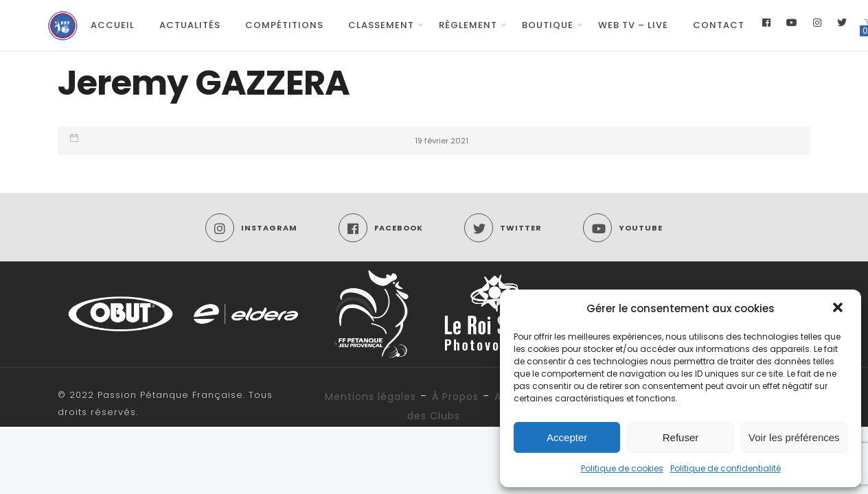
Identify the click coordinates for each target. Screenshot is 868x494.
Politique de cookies (622, 468)
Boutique (548, 25)
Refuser (681, 437)
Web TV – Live (633, 25)
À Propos (455, 397)
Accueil (113, 25)
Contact (719, 25)
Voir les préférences (794, 437)
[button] (839, 309)
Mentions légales (370, 397)
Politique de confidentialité (726, 468)
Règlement (468, 25)
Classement (381, 25)
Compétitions (284, 25)
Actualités (190, 25)
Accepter (567, 437)
